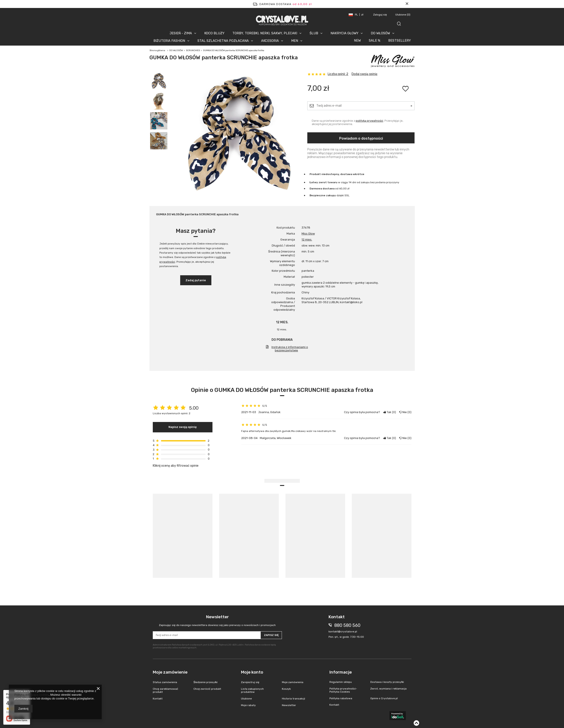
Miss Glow (308, 234)
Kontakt (158, 699)
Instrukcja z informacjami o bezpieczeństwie (290, 349)
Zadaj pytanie (196, 280)
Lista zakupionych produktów (252, 690)
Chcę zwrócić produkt (207, 689)
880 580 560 (347, 625)
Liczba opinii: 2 (338, 74)
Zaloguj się (380, 15)
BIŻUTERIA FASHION (169, 41)
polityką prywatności (369, 121)
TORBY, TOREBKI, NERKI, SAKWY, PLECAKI (265, 33)
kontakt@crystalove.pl (343, 632)
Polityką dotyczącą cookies (32, 695)
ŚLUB (314, 33)
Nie (405, 412)
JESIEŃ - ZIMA (181, 33)
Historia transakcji (293, 699)
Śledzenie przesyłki (206, 682)
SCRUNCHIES (193, 50)
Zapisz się (271, 635)
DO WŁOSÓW (380, 33)
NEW (357, 40)
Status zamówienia (165, 682)
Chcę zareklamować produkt (165, 690)
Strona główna (157, 50)
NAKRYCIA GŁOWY (344, 33)
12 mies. (307, 240)
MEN (295, 41)
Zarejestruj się (250, 682)
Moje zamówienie (170, 672)
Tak (390, 412)
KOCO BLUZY (214, 33)
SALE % (375, 40)
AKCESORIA (270, 41)
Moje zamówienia (293, 682)
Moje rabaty (248, 705)
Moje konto (252, 672)
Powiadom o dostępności (361, 138)
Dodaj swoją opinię (364, 74)
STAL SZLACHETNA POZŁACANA (223, 41)
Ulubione (403, 15)
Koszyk (286, 689)
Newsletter (217, 621)
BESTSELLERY (400, 40)
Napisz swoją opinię (183, 427)
